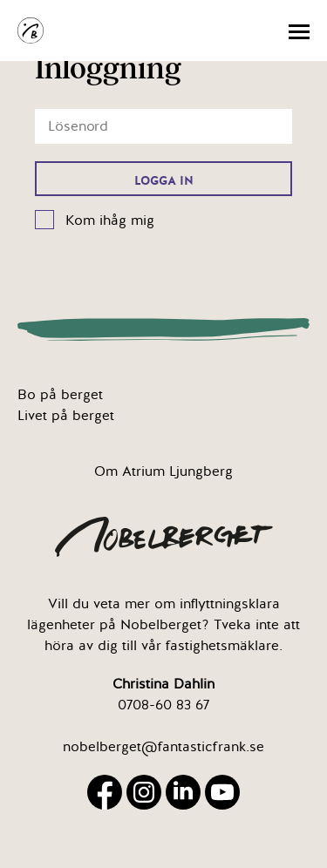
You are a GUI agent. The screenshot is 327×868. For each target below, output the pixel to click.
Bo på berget (60, 395)
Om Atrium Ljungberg (163, 471)
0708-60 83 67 (163, 705)
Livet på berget (66, 416)
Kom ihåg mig (110, 220)
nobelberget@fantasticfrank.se (163, 747)
